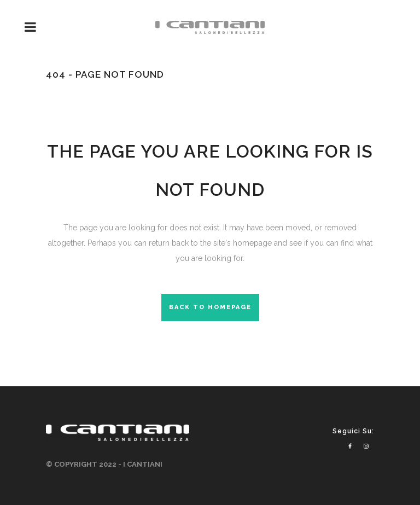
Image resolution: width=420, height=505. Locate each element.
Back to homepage (210, 307)
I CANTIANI (143, 464)
